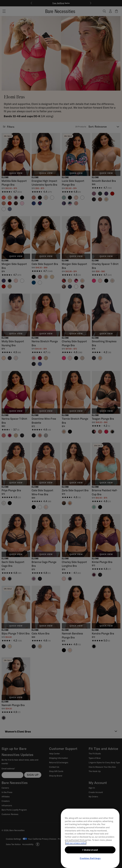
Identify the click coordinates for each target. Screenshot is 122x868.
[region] (90, 838)
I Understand (90, 850)
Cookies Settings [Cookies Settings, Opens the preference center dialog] (90, 858)
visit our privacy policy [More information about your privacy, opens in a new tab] (76, 843)
